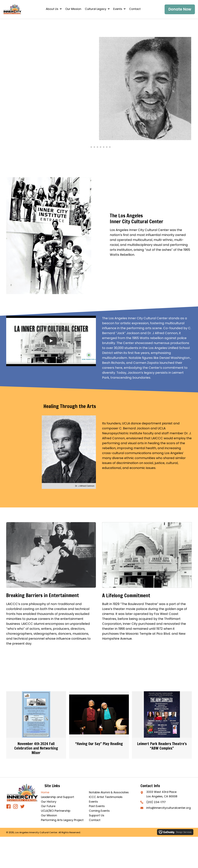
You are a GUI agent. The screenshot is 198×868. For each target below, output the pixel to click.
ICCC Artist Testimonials (106, 797)
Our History (49, 802)
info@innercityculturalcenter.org (169, 808)
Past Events (97, 806)
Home (45, 792)
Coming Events (99, 811)
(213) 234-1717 (156, 802)
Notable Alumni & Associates (109, 792)
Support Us (97, 815)
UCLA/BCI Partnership (56, 811)
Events (93, 802)
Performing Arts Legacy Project (62, 820)
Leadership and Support (58, 797)
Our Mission (49, 815)
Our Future (48, 806)
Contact (95, 820)
